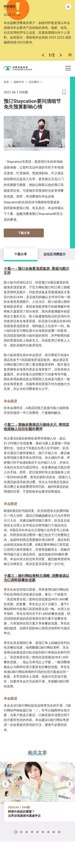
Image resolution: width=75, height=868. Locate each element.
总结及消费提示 (54, 254)
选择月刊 (19, 82)
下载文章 (24, 233)
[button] (43, 55)
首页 (6, 82)
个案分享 (21, 254)
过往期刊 (34, 82)
